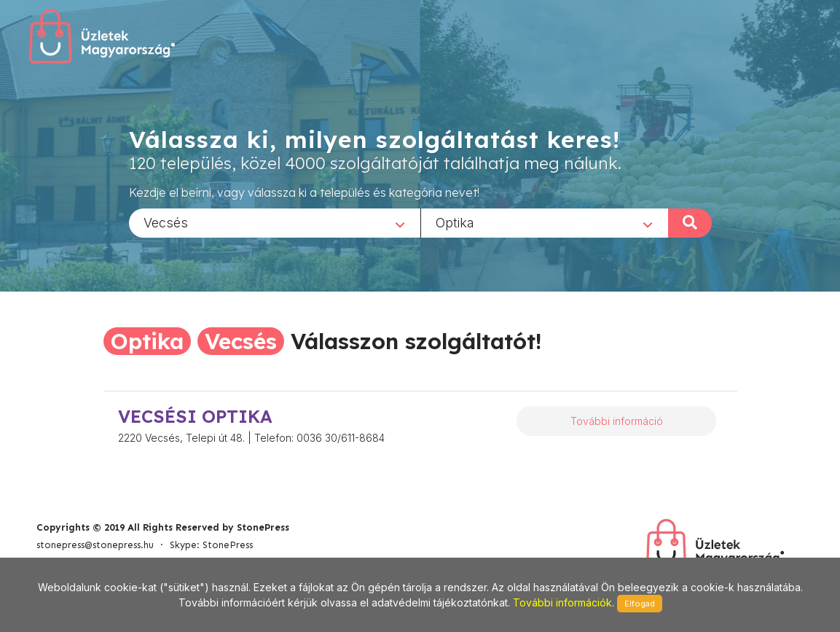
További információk (562, 602)
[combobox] (275, 222)
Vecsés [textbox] (166, 222)
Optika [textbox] (455, 222)
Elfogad (640, 604)
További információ (617, 421)
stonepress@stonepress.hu (95, 545)
